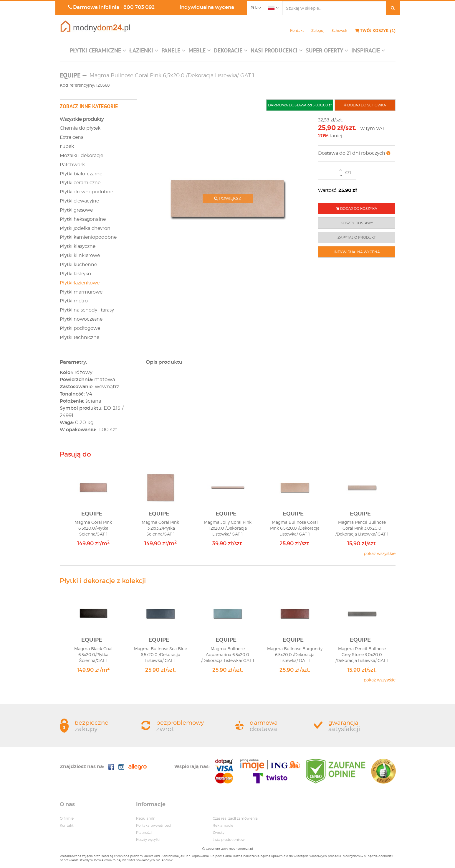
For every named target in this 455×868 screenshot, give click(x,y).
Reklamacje (223, 825)
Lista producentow (229, 840)
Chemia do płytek (80, 128)
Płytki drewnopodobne (86, 192)
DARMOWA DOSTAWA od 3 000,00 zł (300, 105)
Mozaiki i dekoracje (81, 155)
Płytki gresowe (76, 210)
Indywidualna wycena (207, 7)
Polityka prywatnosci (154, 825)
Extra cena (72, 137)
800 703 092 (139, 7)
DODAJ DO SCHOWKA (365, 105)
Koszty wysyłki (148, 840)
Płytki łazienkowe (80, 283)
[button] (98, 52)
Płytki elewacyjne (79, 201)
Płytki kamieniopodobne (88, 237)
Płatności (144, 832)
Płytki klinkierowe (80, 255)
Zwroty (219, 832)
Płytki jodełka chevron (85, 228)
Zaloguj (318, 31)
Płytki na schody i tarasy (87, 310)
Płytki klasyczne (78, 246)
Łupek (67, 146)
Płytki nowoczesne (81, 319)
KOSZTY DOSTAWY (357, 223)
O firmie (67, 818)
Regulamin (146, 818)
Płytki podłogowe (80, 328)
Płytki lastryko (75, 274)
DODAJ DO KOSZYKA (357, 209)
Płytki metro (74, 301)
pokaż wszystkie (380, 553)
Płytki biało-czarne (81, 174)
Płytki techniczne (80, 337)
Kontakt (297, 31)
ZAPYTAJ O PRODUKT (357, 237)
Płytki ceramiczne (80, 183)
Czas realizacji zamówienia (235, 818)
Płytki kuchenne (78, 265)
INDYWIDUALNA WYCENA (357, 252)
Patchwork (72, 165)
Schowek (339, 31)
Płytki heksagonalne (83, 219)
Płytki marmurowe (81, 292)
